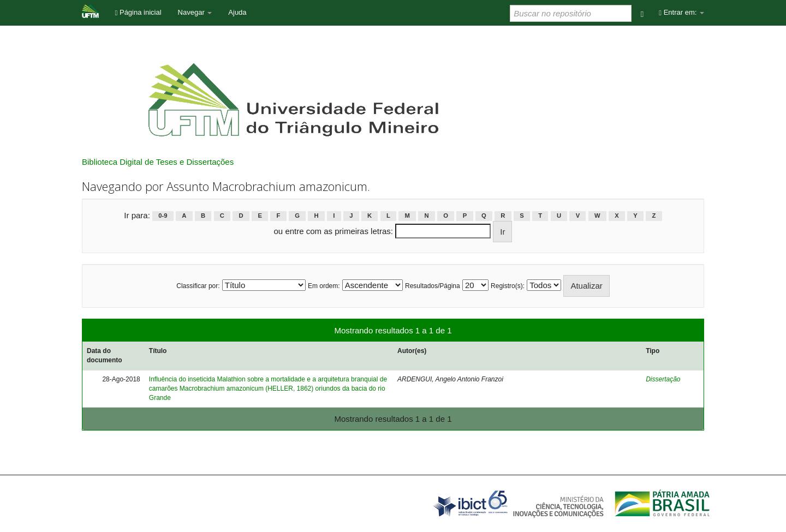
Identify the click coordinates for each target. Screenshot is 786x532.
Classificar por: (198, 286)
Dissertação (663, 379)
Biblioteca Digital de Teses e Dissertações (158, 162)
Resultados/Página (433, 286)
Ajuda (237, 12)
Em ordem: (324, 286)
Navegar (195, 12)
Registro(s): (508, 286)
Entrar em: (681, 12)
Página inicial (138, 12)
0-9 (163, 216)
